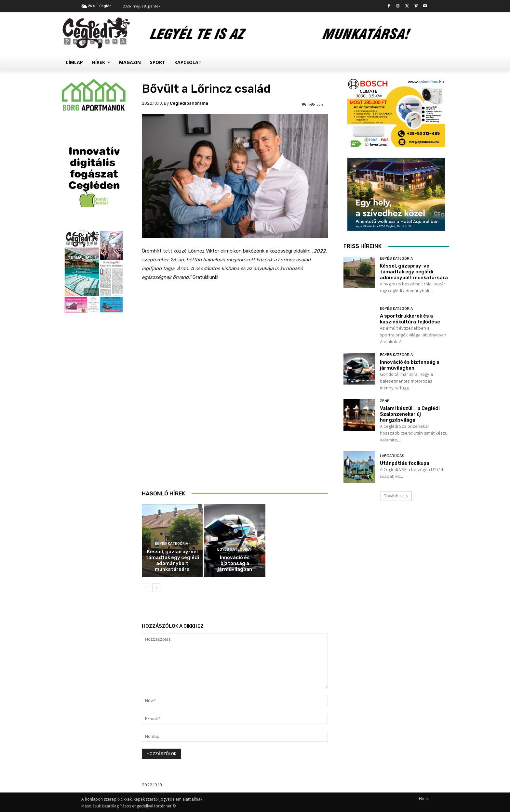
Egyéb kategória (172, 544)
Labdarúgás (392, 456)
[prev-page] (146, 588)
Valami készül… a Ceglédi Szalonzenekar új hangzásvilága (410, 414)
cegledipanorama (189, 103)
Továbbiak (396, 496)
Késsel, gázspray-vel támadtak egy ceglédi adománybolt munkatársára (172, 560)
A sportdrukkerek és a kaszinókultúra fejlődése (235, 491)
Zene (385, 401)
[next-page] (156, 588)
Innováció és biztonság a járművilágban (235, 563)
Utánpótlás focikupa (405, 463)
